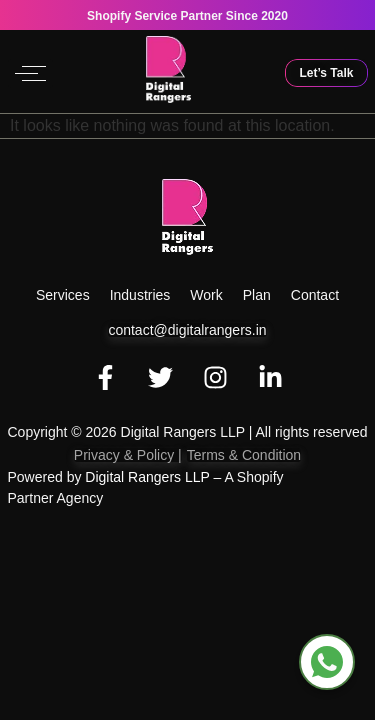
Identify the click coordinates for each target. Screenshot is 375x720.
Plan (257, 295)
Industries (140, 295)
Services (63, 295)
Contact (315, 295)
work (206, 295)
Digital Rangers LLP (147, 477)
